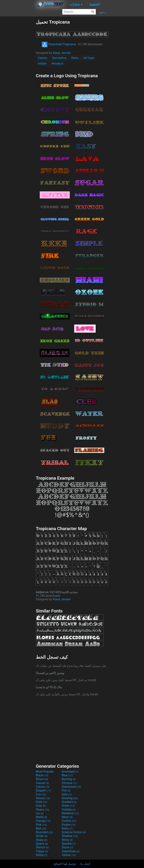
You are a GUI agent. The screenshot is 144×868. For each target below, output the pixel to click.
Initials (42, 64)
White (42, 855)
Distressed (71, 787)
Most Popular (45, 772)
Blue (67, 775)
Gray (41, 806)
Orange (43, 821)
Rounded (44, 832)
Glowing (70, 798)
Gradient (69, 802)
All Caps (89, 58)
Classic (43, 58)
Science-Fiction (74, 832)
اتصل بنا (85, 864)
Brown (42, 779)
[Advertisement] (18, 75)
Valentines (71, 851)
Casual (42, 783)
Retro (75, 58)
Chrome (70, 783)
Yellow (69, 855)
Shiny (67, 840)
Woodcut (57, 64)
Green (68, 806)
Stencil (42, 847)
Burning (69, 779)
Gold (42, 802)
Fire (66, 790)
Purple (69, 825)
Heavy (42, 810)
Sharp (42, 840)
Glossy (43, 798)
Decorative (59, 58)
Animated (70, 772)
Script (42, 836)
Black (42, 775)
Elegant (43, 790)
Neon (67, 817)
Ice (40, 813)
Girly (67, 794)
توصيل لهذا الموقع (65, 864)
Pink (41, 825)
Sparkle (69, 844)
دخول (102, 12)
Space (42, 844)
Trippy (42, 851)
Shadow (70, 836)
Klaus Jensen (62, 53)
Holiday (69, 810)
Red (41, 828)
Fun (41, 794)
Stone (67, 847)
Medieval (70, 813)
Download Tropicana (59, 44)
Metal (42, 817)
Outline (69, 821)
